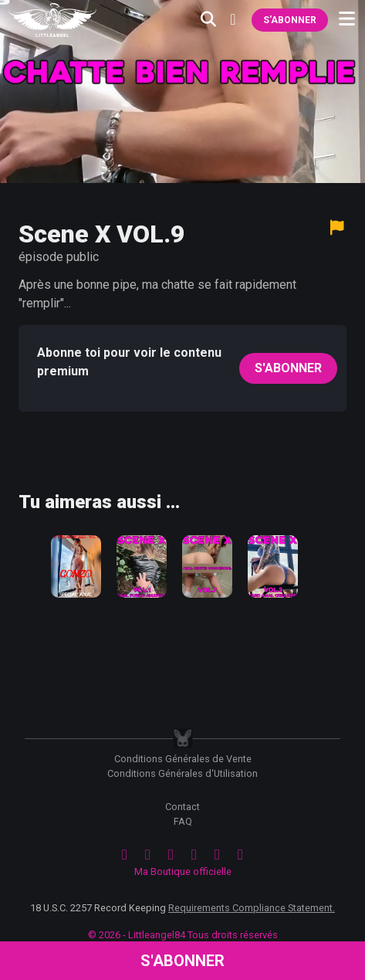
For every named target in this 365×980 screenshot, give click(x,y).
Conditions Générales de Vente (183, 759)
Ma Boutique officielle (183, 871)
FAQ (183, 821)
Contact (182, 807)
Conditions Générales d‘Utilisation (182, 773)
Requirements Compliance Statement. (252, 908)
